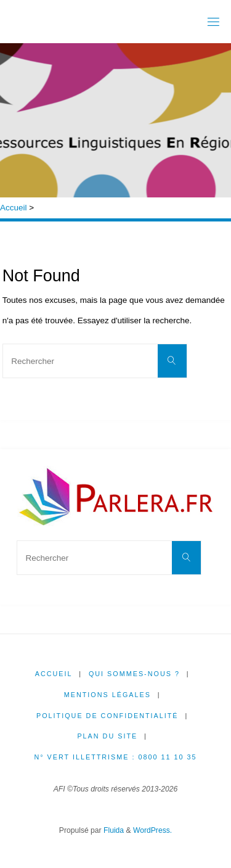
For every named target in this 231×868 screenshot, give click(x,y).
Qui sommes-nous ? (134, 674)
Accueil (14, 208)
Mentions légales (107, 695)
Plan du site (107, 736)
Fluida (113, 830)
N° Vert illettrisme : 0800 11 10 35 (115, 757)
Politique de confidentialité (107, 716)
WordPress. (152, 830)
